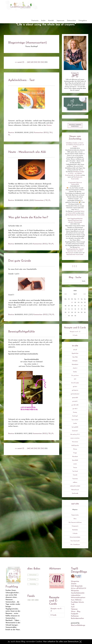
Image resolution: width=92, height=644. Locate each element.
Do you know (75, 376)
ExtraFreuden (75, 383)
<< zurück (18, 62)
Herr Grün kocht (75, 541)
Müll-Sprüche (75, 446)
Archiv (43, 21)
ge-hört (75, 387)
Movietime (75, 442)
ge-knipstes (75, 390)
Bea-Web (75, 357)
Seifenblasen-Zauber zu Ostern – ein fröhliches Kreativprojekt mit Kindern (75, 145)
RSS (46, 133)
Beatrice (11, 133)
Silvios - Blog (76, 612)
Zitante (74, 584)
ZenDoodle (75, 493)
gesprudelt (75, 398)
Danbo (75, 372)
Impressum (61, 21)
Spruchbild (75, 460)
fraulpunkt (75, 614)
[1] (23, 62)
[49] (32, 62)
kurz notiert (75, 420)
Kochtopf (75, 416)
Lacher (75, 423)
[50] (36, 62)
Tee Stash (75, 471)
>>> (85, 294)
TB (50, 133)
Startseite (35, 21)
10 (79, 306)
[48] (29, 62)
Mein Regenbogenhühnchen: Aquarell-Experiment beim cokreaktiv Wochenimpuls (75, 220)
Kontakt (51, 21)
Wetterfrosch (75, 490)
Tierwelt (75, 475)
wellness (75, 482)
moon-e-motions (75, 438)
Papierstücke (75, 515)
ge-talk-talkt (75, 405)
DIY (75, 379)
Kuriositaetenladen (75, 537)
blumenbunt (75, 364)
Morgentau (75, 581)
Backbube (75, 530)
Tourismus (75, 479)
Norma (49, 125)
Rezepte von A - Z (75, 332)
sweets (75, 464)
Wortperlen (75, 591)
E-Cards (75, 335)
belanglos (75, 361)
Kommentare (38, 133)
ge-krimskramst (75, 394)
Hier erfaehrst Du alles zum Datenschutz (61, 642)
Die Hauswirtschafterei (75, 522)
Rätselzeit (75, 457)
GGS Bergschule (77, 586)
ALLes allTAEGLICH (79, 588)
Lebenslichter (76, 595)
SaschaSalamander (78, 593)
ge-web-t (75, 409)
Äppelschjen (75, 353)
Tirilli (73, 605)
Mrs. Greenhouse (75, 545)
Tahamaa (74, 609)
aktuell (75, 350)
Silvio (75, 519)
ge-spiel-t (75, 401)
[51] (39, 62)
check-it (75, 368)
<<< (65, 294)
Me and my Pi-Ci (75, 434)
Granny (75, 412)
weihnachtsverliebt (75, 486)
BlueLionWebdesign (78, 625)
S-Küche (75, 534)
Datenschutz (71, 21)
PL (9, 135)
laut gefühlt (75, 427)
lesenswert (75, 431)
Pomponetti (75, 526)
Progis (75, 453)
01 (72, 302)
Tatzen (75, 468)
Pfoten (75, 449)
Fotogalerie (83, 21)
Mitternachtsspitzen (78, 598)
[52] (42, 62)
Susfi (73, 607)
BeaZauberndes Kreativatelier (76, 215)
